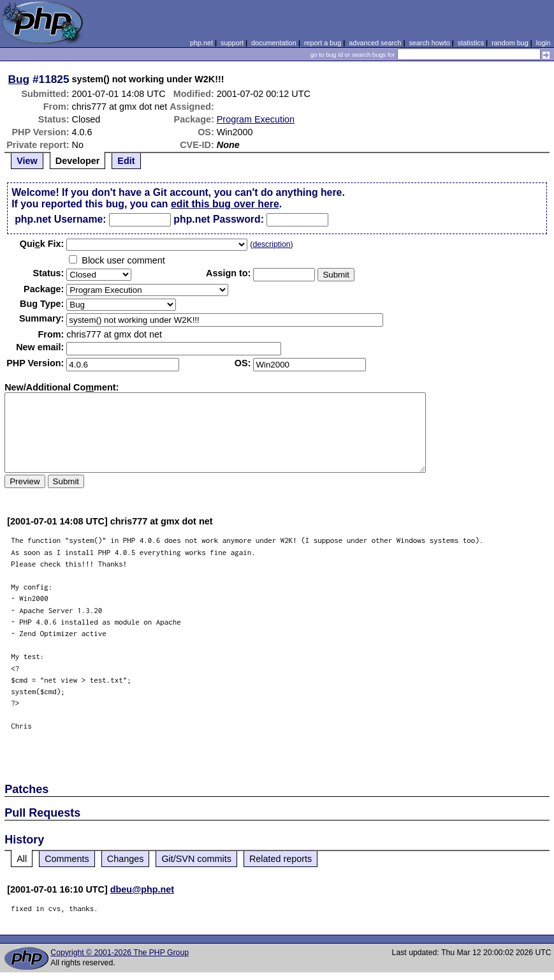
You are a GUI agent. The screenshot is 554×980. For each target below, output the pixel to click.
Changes (126, 859)
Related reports (281, 859)
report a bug (323, 43)
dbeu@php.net (142, 889)
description (271, 244)
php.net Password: (219, 219)
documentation (274, 43)
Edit (126, 161)
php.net (201, 43)
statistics (471, 43)
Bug (19, 79)
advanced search (375, 43)
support (232, 43)
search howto (429, 43)
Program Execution (256, 119)
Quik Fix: (42, 244)
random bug (510, 43)
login (543, 43)
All (22, 859)
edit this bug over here (225, 204)
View (27, 161)
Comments (67, 859)
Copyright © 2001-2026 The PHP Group (120, 953)
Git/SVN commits (196, 859)
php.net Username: (60, 219)
